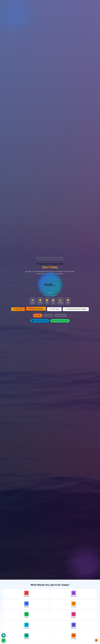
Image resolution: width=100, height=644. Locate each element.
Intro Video (54, 309)
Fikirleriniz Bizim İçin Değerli (76, 309)
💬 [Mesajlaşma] (4, 635)
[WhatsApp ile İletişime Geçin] (4, 640)
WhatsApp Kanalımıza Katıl (60, 321)
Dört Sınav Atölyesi (36, 308)
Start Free (18, 309)
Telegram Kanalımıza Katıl (40, 321)
